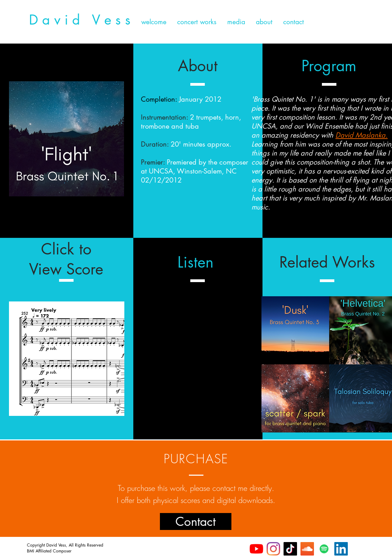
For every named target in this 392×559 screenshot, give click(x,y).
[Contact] (196, 521)
